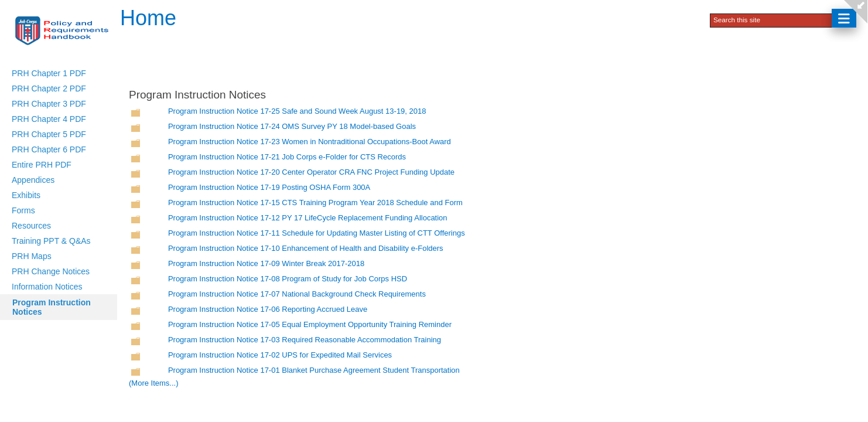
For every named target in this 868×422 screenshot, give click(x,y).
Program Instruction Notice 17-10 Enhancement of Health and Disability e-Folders (306, 248)
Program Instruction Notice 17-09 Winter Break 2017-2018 (266, 263)
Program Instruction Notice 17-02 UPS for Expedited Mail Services (280, 355)
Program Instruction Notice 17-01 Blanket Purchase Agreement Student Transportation (314, 370)
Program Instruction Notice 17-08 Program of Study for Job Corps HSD (288, 279)
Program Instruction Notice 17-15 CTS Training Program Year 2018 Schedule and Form (315, 203)
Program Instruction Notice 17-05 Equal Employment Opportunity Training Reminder (310, 324)
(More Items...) (154, 383)
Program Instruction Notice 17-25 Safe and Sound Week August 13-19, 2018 (297, 111)
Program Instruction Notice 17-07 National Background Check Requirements (297, 294)
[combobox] (772, 19)
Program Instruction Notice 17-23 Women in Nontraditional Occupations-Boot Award (310, 142)
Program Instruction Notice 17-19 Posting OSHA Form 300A (269, 187)
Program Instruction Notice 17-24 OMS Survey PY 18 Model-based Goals (292, 126)
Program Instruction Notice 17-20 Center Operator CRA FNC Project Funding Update (311, 172)
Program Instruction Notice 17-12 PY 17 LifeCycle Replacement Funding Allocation (308, 218)
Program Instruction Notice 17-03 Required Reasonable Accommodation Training (305, 340)
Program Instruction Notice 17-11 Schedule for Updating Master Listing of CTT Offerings (317, 233)
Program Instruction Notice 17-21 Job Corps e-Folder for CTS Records (287, 157)
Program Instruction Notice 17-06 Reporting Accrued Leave (268, 309)
